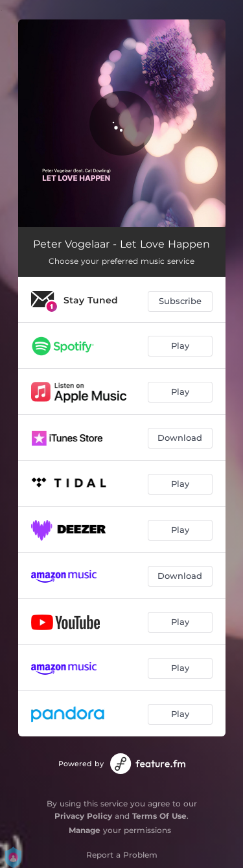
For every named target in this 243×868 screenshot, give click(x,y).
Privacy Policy (83, 816)
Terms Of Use (159, 816)
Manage (85, 830)
